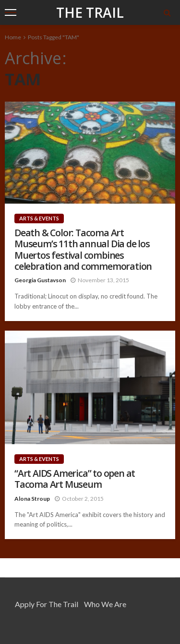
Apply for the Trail (47, 604)
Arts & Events (39, 218)
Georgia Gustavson (40, 280)
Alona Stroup (32, 499)
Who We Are (105, 604)
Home (13, 37)
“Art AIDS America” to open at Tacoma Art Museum (75, 479)
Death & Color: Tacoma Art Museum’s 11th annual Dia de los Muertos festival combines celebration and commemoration (83, 250)
